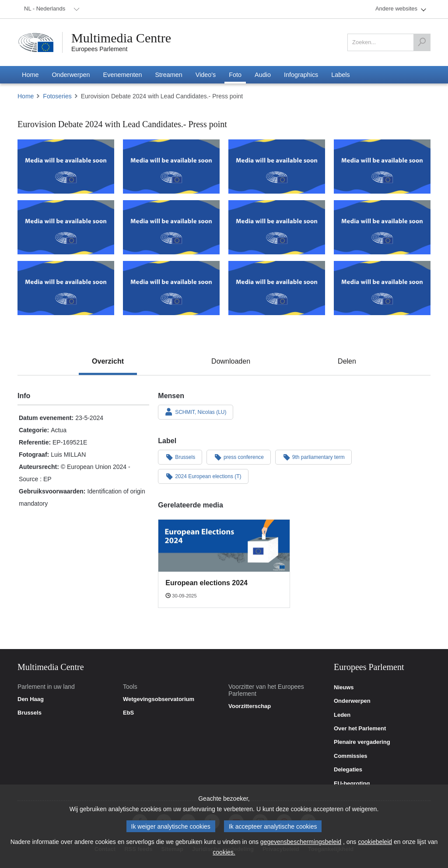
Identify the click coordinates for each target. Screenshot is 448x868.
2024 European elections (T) (203, 476)
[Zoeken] (422, 42)
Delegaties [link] (348, 770)
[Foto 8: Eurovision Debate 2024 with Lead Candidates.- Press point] (382, 227)
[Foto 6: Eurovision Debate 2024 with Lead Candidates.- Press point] (171, 227)
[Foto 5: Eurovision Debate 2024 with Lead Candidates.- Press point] (66, 227)
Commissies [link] (351, 756)
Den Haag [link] (31, 699)
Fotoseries (57, 96)
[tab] (108, 361)
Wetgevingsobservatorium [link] (159, 699)
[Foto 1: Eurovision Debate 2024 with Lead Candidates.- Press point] (66, 167)
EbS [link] (128, 713)
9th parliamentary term (313, 457)
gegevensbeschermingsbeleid (301, 842)
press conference (239, 457)
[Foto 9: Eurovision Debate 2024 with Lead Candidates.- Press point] (66, 288)
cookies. (224, 852)
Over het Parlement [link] (360, 729)
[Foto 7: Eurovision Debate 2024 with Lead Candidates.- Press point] (277, 227)
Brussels (180, 457)
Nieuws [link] (344, 687)
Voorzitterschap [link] (250, 706)
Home (26, 96)
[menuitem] (50, 9)
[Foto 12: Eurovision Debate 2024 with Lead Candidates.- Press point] (382, 288)
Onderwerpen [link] (352, 701)
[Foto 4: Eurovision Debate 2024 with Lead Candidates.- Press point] (382, 167)
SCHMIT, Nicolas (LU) (196, 412)
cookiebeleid (375, 842)
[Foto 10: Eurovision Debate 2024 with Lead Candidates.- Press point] (171, 288)
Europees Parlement (99, 49)
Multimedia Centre (121, 38)
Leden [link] (342, 715)
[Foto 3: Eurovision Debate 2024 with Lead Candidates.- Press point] (277, 167)
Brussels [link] (30, 713)
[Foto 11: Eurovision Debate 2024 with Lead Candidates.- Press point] (277, 288)
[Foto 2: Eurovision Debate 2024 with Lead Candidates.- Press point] (171, 167)
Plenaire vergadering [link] (362, 742)
